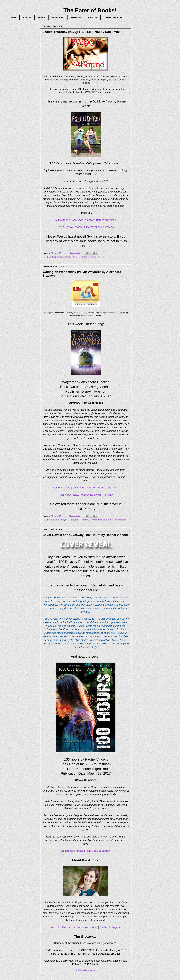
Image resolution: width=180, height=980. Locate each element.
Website (56, 927)
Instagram (115, 927)
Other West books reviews (99, 227)
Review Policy (58, 17)
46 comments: (75, 516)
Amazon (89, 220)
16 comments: (75, 253)
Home (14, 17)
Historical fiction (82, 520)
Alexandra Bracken (57, 520)
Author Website (62, 488)
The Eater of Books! (90, 10)
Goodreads (77, 220)
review (70, 227)
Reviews (41, 17)
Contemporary (55, 257)
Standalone (85, 257)
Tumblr (103, 927)
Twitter (94, 927)
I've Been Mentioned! (113, 17)
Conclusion (70, 520)
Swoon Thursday (98, 257)
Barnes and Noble (106, 220)
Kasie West (66, 257)
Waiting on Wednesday (118, 520)
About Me (27, 17)
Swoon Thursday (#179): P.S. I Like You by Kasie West (82, 32)
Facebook (82, 927)
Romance (76, 257)
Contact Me (92, 17)
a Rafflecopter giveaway (86, 970)
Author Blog (62, 220)
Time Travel (103, 520)
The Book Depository (99, 851)
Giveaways (76, 17)
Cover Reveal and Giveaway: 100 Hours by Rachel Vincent (85, 535)
